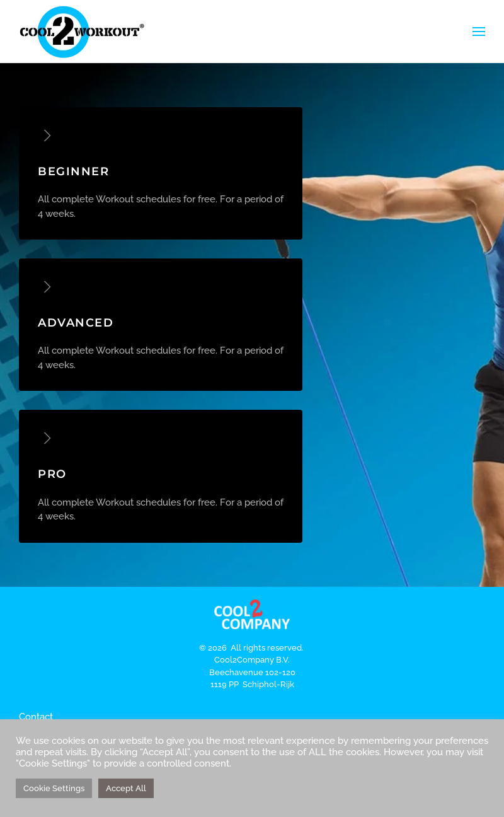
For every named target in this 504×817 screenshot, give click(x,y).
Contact (36, 717)
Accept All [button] (126, 788)
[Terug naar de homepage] (82, 32)
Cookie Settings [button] (54, 788)
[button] (479, 32)
